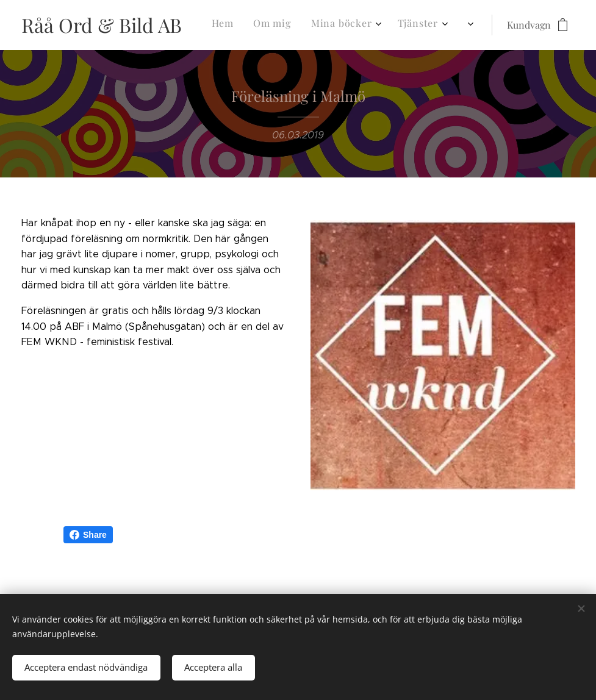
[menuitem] (273, 25)
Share (88, 535)
